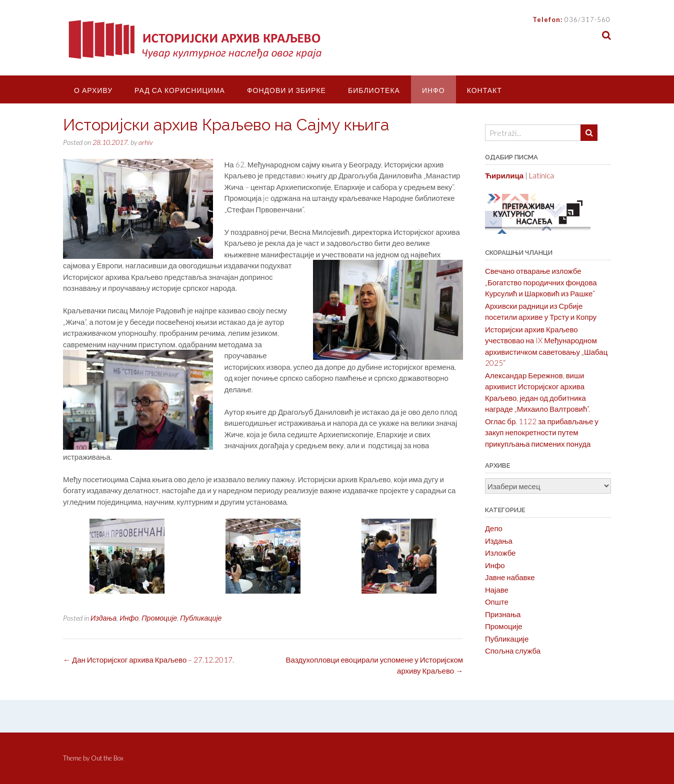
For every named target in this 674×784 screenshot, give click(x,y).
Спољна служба (513, 651)
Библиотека (374, 90)
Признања (503, 614)
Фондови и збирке (286, 90)
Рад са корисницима (180, 90)
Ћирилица (504, 175)
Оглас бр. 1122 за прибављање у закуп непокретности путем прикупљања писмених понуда (542, 432)
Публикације (201, 618)
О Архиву (93, 90)
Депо (494, 528)
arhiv (145, 142)
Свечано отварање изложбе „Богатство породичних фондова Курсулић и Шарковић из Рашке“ (541, 282)
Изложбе (500, 553)
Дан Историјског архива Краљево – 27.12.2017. (148, 660)
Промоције (159, 618)
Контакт (484, 90)
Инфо (433, 90)
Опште (497, 602)
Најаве (497, 590)
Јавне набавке (510, 577)
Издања (103, 618)
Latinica (541, 175)
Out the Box (107, 758)
